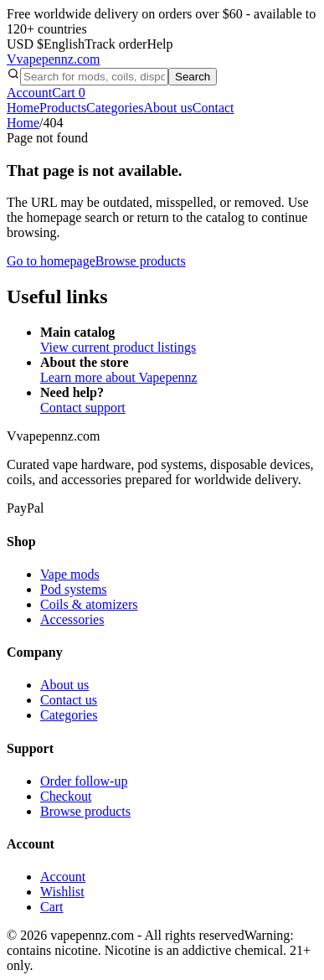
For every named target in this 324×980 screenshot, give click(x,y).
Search (193, 77)
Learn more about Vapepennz (119, 377)
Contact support (83, 407)
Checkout (66, 796)
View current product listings (118, 347)
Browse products (141, 261)
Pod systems (74, 589)
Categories (115, 108)
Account (29, 93)
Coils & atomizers (89, 604)
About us (168, 108)
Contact (213, 108)
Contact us (69, 700)
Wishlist (62, 892)
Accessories (72, 619)
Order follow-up (84, 781)
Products (63, 108)
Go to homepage (51, 261)
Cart (69, 93)
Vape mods (70, 574)
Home (23, 108)
